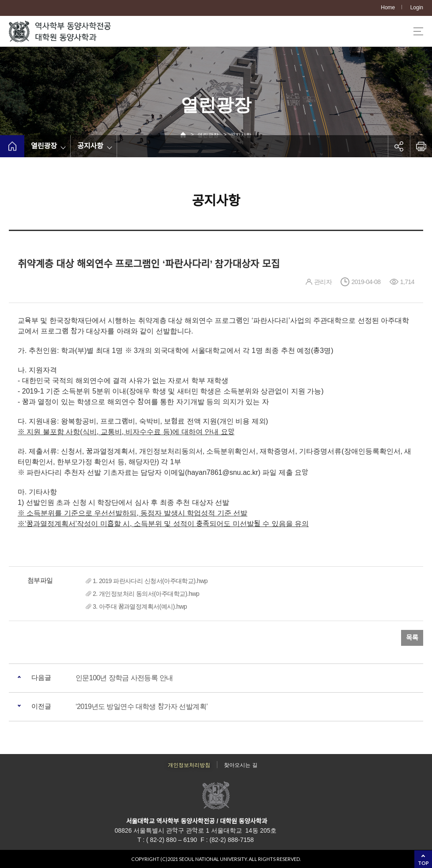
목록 (412, 638)
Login (417, 8)
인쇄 (421, 146)
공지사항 (90, 146)
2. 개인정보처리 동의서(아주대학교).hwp (146, 594)
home (12, 146)
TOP (423, 863)
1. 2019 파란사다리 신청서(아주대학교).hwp (150, 581)
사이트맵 (418, 31)
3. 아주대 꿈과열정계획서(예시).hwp (140, 606)
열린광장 (44, 146)
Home (388, 8)
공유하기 (399, 146)
